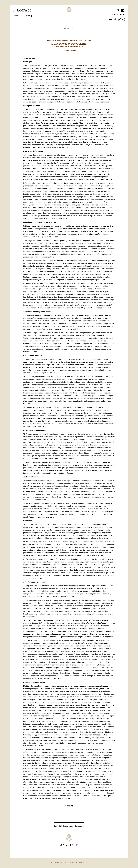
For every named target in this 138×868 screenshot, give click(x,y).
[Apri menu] (122, 10)
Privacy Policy (81, 862)
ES (65, 29)
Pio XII (17, 16)
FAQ (52, 862)
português (117, 15)
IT (69, 29)
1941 (33, 16)
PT (73, 29)
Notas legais (59, 862)
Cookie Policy (70, 862)
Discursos (26, 16)
